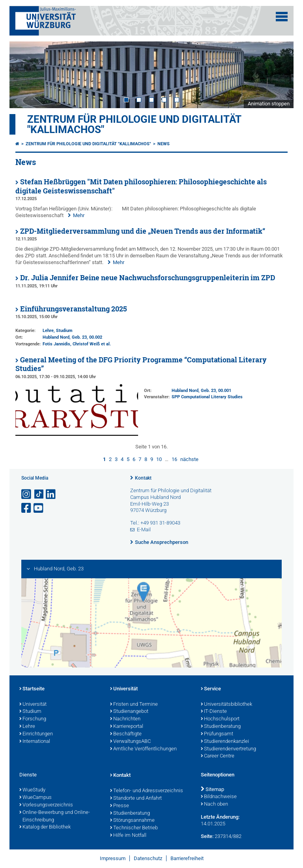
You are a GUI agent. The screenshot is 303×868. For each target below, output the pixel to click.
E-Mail (144, 530)
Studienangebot (129, 712)
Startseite (32, 689)
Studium (30, 712)
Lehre (27, 727)
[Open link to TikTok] (39, 494)
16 (174, 459)
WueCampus (36, 798)
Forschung (33, 719)
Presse (120, 806)
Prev (23, 75)
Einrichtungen (36, 734)
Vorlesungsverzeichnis (46, 805)
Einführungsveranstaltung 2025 (74, 309)
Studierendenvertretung (228, 749)
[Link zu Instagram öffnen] (27, 494)
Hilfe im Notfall (128, 836)
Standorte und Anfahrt (136, 799)
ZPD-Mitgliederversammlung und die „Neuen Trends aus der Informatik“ (143, 231)
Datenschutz (148, 858)
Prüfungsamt (217, 734)
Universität (33, 705)
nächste (189, 459)
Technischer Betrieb (134, 828)
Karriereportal (127, 727)
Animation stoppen (269, 104)
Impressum (113, 858)
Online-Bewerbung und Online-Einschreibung (55, 816)
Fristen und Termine (134, 705)
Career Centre (218, 756)
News (164, 144)
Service (211, 689)
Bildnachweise (219, 797)
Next (280, 75)
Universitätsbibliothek (226, 705)
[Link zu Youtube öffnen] (39, 508)
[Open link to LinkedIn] (51, 494)
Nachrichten (125, 719)
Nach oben (214, 804)
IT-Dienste (214, 712)
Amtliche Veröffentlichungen (143, 749)
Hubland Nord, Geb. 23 (65, 337)
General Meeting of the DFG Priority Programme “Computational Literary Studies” (141, 364)
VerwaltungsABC (130, 742)
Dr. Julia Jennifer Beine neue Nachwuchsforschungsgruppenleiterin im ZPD (148, 278)
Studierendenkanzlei (225, 742)
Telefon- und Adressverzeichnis (147, 791)
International (35, 742)
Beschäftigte (126, 734)
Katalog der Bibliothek (45, 827)
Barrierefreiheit (187, 858)
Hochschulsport (220, 719)
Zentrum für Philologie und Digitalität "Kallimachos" (134, 124)
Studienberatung (221, 727)
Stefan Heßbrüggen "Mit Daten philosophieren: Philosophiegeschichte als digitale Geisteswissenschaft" (141, 186)
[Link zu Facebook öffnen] (27, 508)
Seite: (207, 836)
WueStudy (32, 790)
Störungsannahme (132, 821)
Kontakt (143, 478)
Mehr (79, 215)
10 (159, 459)
